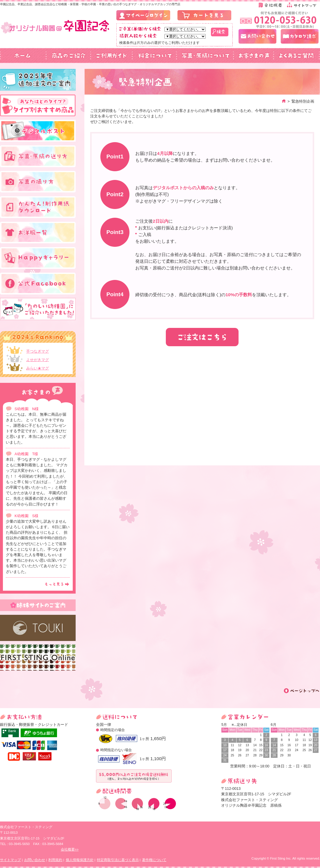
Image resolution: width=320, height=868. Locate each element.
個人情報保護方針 (80, 860)
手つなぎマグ (38, 351)
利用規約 (55, 860)
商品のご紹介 (68, 56)
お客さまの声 (253, 56)
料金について (154, 56)
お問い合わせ (35, 860)
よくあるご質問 (297, 56)
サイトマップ (10, 860)
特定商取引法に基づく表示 (118, 860)
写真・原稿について (205, 56)
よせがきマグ (38, 360)
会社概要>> (70, 849)
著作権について (154, 860)
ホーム (23, 56)
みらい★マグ (38, 368)
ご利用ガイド (111, 56)
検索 (220, 32)
